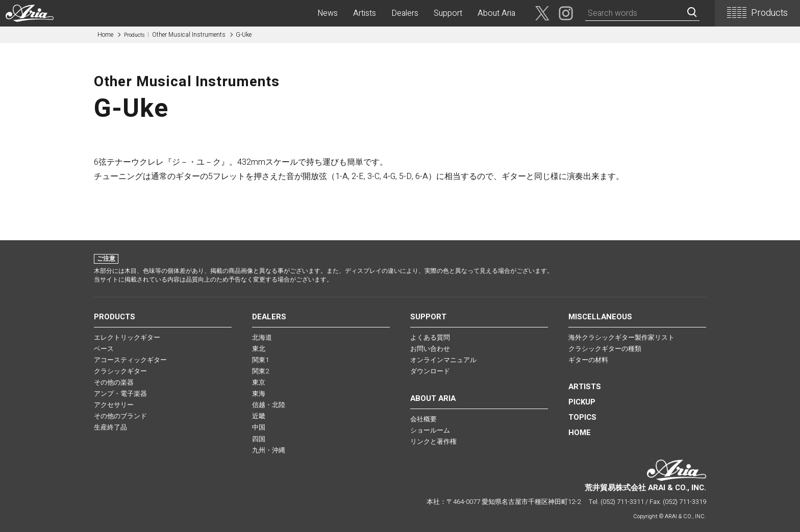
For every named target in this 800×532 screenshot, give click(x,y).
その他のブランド (120, 416)
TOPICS (582, 417)
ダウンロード (430, 371)
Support (448, 13)
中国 (259, 427)
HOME (580, 433)
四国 (259, 439)
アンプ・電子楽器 (120, 394)
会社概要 (423, 419)
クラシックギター (120, 371)
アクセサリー (114, 405)
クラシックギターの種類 (605, 349)
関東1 (260, 360)
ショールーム (430, 430)
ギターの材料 (588, 360)
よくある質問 (430, 337)
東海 (259, 394)
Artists (365, 13)
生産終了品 (110, 427)
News (328, 13)
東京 (259, 382)
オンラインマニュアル (443, 360)
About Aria (496, 13)
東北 (259, 349)
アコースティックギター (130, 360)
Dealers (405, 13)
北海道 (262, 337)
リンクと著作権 (433, 441)
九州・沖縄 (269, 450)
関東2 (260, 371)
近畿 (259, 416)
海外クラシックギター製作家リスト (621, 337)
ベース (104, 349)
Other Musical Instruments (175, 35)
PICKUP (582, 402)
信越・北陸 (269, 405)
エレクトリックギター (127, 337)
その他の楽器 (114, 382)
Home (105, 35)
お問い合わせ (430, 349)
